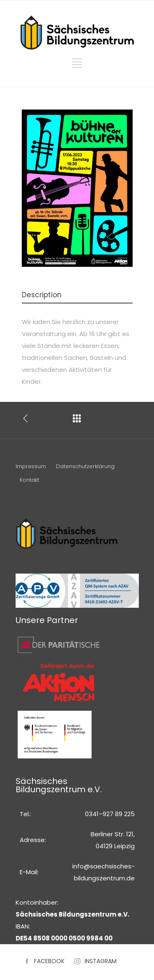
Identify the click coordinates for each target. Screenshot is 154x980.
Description (42, 295)
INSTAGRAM (101, 961)
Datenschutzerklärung (85, 466)
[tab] (77, 295)
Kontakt (29, 480)
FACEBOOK (49, 961)
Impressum (31, 466)
